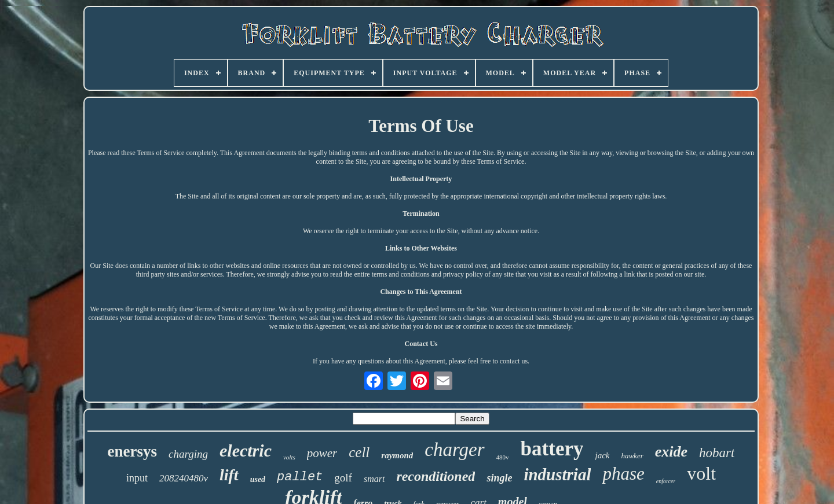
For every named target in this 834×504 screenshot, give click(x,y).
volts (289, 457)
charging (188, 454)
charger (454, 450)
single (499, 478)
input (137, 478)
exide (671, 452)
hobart (717, 453)
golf (343, 478)
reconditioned (436, 476)
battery (552, 449)
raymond (397, 455)
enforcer (666, 481)
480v (503, 457)
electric (246, 450)
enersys (132, 451)
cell (359, 452)
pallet (300, 477)
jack (602, 455)
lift (229, 475)
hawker (632, 456)
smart (374, 479)
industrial (557, 474)
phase (623, 474)
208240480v (184, 478)
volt (701, 473)
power (322, 453)
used (258, 479)
